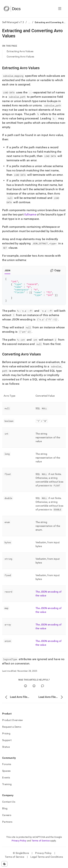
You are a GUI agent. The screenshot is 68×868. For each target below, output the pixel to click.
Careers (7, 820)
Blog (5, 813)
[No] (34, 691)
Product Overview (13, 725)
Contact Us (9, 807)
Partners (7, 827)
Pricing (6, 738)
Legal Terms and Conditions (47, 862)
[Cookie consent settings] (4, 864)
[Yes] (25, 691)
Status (6, 752)
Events (6, 782)
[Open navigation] (60, 9)
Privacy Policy (19, 846)
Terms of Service (41, 846)
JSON (7, 271)
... (29, 22)
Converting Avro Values (20, 57)
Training (7, 789)
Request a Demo (12, 732)
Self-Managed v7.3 (13, 22)
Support (7, 745)
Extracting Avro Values (20, 51)
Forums (7, 769)
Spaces (6, 776)
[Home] (12, 9)
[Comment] (43, 691)
